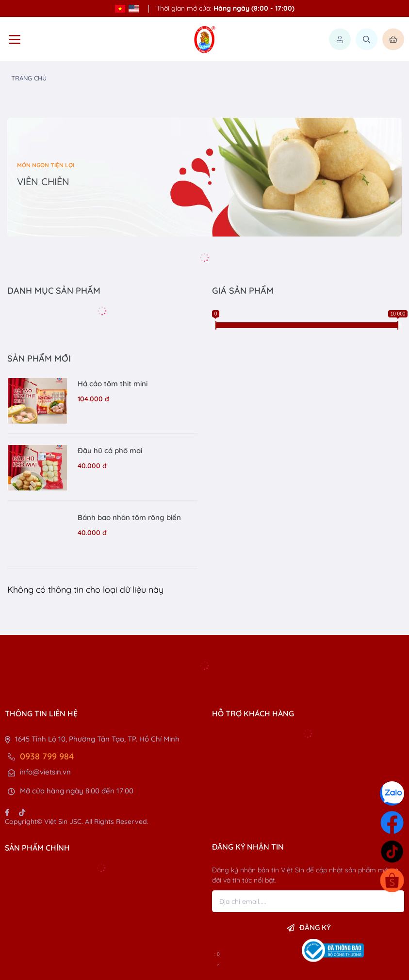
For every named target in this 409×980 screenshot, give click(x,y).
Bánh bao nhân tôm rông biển (129, 517)
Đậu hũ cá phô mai (110, 450)
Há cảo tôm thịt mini (113, 384)
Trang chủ (29, 78)
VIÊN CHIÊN (43, 182)
